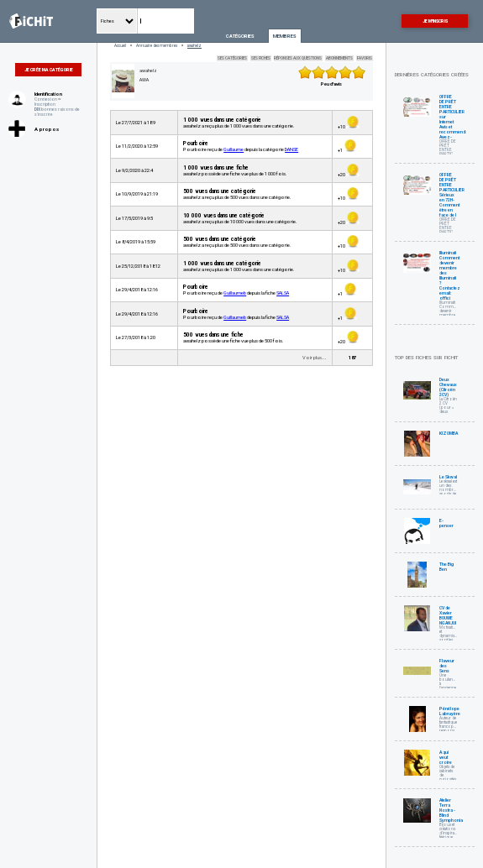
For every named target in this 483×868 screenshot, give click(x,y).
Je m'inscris (435, 21)
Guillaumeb (235, 293)
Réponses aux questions (298, 58)
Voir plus (312, 358)
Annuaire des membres (157, 46)
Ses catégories (232, 58)
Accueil (120, 46)
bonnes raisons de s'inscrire (57, 112)
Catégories (240, 36)
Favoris (365, 58)
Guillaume (234, 149)
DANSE (291, 149)
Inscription (45, 104)
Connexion (46, 99)
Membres (285, 36)
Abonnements (339, 58)
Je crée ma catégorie (49, 70)
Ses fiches (261, 58)
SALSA (283, 293)
